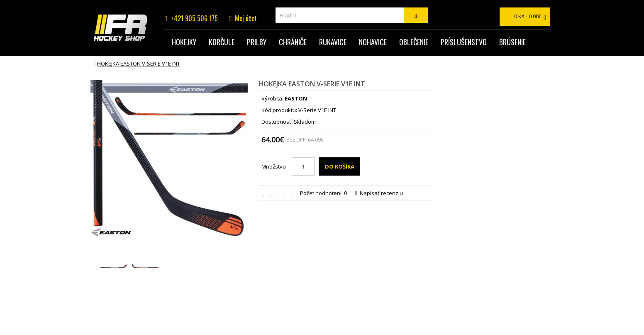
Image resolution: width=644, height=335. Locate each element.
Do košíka (340, 166)
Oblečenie (414, 42)
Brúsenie (512, 42)
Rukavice (333, 42)
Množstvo (274, 166)
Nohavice (373, 42)
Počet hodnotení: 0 (323, 193)
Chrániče (293, 42)
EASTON (296, 98)
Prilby (257, 42)
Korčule (222, 42)
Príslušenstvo (464, 42)
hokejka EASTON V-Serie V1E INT (139, 64)
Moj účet (246, 18)
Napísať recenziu (379, 193)
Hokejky (184, 42)
